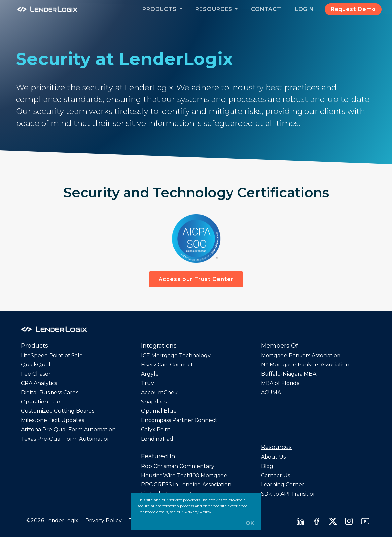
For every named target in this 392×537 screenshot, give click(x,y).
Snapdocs (154, 402)
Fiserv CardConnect (167, 365)
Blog (267, 466)
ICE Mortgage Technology (176, 355)
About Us (273, 457)
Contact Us (275, 475)
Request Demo (353, 9)
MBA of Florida (280, 383)
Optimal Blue (159, 411)
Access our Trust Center (196, 279)
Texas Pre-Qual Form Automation (66, 439)
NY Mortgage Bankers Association (305, 365)
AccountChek (159, 392)
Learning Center (283, 485)
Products (160, 9)
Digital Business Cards (50, 392)
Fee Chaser (36, 374)
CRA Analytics (39, 383)
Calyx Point (156, 429)
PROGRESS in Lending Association (186, 485)
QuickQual (36, 365)
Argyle (150, 374)
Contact (266, 9)
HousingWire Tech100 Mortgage (184, 475)
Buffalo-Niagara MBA (289, 374)
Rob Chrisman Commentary (178, 466)
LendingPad (157, 439)
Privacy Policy (103, 521)
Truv (147, 383)
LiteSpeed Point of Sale (52, 355)
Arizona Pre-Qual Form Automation (68, 429)
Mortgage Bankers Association (301, 355)
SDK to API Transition (289, 494)
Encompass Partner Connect (179, 420)
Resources (215, 9)
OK (250, 523)
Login (304, 9)
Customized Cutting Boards (58, 411)
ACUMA (271, 392)
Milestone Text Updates (53, 420)
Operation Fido (41, 402)
